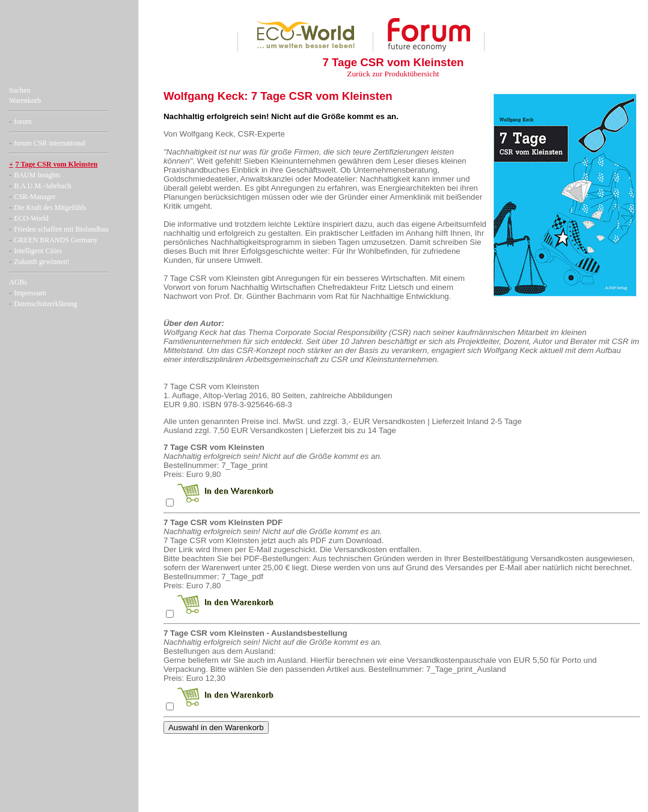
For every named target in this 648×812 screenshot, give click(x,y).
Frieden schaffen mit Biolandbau (61, 229)
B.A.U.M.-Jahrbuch (42, 186)
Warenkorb (25, 100)
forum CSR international (50, 143)
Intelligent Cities (38, 251)
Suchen (20, 90)
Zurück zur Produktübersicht (393, 74)
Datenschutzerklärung (45, 304)
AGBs (18, 282)
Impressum (30, 293)
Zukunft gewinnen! (41, 262)
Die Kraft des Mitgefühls (50, 208)
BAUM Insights (37, 175)
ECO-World (31, 218)
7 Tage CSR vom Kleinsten (57, 164)
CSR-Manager (35, 197)
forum (23, 121)
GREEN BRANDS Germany (56, 240)
